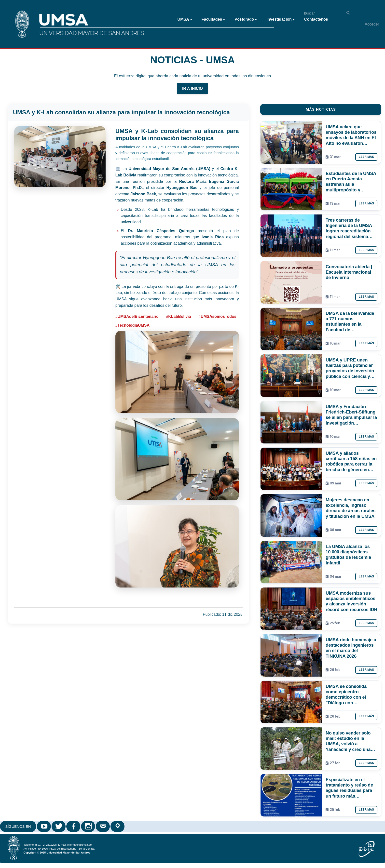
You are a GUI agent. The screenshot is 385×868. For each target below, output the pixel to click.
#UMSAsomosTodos (217, 316)
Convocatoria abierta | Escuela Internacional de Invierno (349, 272)
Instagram (88, 826)
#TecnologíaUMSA (132, 325)
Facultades (213, 20)
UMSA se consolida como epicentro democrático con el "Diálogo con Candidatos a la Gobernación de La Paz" (351, 694)
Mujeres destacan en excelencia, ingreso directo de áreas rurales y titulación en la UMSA (351, 508)
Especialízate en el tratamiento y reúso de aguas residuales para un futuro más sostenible (349, 788)
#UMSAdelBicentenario (137, 316)
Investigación (280, 20)
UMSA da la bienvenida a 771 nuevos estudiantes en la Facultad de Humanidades (350, 321)
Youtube (44, 826)
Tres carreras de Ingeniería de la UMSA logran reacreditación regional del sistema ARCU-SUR (349, 228)
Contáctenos (316, 19)
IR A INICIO (192, 88)
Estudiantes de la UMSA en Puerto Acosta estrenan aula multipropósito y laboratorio (351, 182)
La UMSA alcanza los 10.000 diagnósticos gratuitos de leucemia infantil (348, 554)
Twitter (59, 826)
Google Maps (118, 826)
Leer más (366, 157)
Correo (103, 826)
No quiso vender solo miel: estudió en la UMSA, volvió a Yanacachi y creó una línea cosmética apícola (350, 741)
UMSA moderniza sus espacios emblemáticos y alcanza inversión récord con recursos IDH (351, 601)
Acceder (372, 24)
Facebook (74, 826)
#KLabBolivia (178, 316)
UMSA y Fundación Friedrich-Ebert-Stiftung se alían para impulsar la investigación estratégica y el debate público (351, 415)
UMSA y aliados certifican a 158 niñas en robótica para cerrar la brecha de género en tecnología (351, 461)
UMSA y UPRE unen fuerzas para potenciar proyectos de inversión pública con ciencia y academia (350, 368)
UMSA (185, 20)
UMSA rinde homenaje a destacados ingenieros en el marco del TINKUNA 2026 (351, 648)
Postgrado (246, 20)
